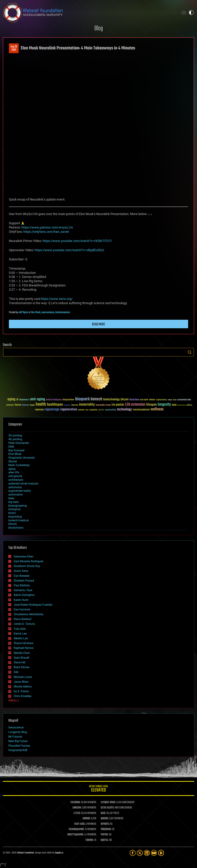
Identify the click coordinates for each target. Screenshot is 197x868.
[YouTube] (154, 853)
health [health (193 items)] (41, 405)
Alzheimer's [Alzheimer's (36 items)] (24, 400)
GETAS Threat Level (98, 789)
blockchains (16, 528)
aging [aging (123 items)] (11, 399)
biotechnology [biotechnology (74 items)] (111, 400)
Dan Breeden (22, 576)
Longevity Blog (18, 732)
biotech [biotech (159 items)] (96, 399)
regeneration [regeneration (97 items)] (69, 409)
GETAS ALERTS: (108, 808)
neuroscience (48, 312)
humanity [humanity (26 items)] (67, 405)
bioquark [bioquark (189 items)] (82, 399)
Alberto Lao (21, 638)
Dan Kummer (22, 609)
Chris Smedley (23, 696)
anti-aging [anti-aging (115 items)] (38, 399)
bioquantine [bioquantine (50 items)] (68, 400)
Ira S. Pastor (21, 691)
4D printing (15, 439)
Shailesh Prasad (24, 581)
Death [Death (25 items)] (175, 400)
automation (16, 494)
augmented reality (20, 491)
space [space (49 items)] (101, 410)
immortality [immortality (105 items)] (87, 405)
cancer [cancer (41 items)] (152, 400)
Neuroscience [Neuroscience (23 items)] (182, 405)
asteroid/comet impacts (23, 484)
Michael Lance (23, 677)
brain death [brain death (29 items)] (144, 400)
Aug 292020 (14, 48)
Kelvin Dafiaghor (24, 595)
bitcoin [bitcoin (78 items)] (125, 400)
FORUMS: (90, 840)
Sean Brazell (21, 658)
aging (12, 469)
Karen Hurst (21, 600)
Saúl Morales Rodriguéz (29, 561)
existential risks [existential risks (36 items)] (184, 400)
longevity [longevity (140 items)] (164, 405)
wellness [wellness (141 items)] (157, 409)
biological (14, 509)
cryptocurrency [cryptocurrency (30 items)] (161, 400)
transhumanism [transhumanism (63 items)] (141, 410)
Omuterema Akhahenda (28, 614)
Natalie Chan (22, 653)
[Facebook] (133, 853)
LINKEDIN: (77, 808)
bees (11, 498)
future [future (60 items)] (18, 405)
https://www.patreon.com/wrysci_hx (47, 227)
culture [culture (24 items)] (170, 400)
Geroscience (16, 727)
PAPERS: (105, 835)
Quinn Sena (21, 571)
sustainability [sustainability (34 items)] (111, 410)
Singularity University (22, 458)
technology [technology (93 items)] (124, 410)
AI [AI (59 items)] (17, 400)
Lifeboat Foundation (25, 853)
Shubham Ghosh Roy (27, 566)
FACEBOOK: (75, 802)
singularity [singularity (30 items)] (93, 410)
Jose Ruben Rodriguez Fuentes (33, 605)
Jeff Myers (23, 312)
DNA (11, 447)
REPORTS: (105, 824)
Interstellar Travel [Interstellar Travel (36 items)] (103, 405)
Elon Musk (36, 312)
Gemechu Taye (23, 590)
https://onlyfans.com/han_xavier (46, 232)
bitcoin (13, 524)
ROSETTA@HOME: (76, 835)
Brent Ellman (22, 667)
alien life (14, 472)
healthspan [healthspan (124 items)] (55, 405)
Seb (16, 672)
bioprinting (15, 517)
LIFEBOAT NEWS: (108, 802)
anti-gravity (15, 476)
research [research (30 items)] (81, 410)
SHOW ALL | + (14, 701)
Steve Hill (20, 662)
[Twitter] (140, 853)
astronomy (15, 487)
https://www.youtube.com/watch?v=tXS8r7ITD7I (77, 241)
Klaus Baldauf (23, 619)
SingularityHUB (18, 750)
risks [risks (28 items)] (87, 410)
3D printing (15, 436)
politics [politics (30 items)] (189, 405)
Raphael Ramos (24, 648)
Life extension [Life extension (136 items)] (135, 405)
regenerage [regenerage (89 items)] (52, 410)
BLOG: (103, 813)
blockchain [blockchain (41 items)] (134, 400)
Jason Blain (21, 682)
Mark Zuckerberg (19, 465)
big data (13, 502)
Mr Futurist (15, 737)
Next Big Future (18, 741)
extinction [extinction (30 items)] (10, 405)
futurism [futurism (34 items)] (26, 405)
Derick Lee (20, 634)
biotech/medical (19, 520)
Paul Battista (22, 585)
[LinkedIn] (147, 853)
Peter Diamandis (19, 443)
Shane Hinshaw (23, 643)
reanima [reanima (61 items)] (39, 410)
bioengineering (18, 506)
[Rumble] (161, 853)
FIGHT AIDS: (80, 824)
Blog (99, 29)
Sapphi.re (59, 853)
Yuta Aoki (20, 629)
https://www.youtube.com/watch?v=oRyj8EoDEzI (69, 250)
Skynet (13, 461)
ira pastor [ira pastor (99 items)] (118, 405)
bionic (12, 513)
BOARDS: (105, 819)
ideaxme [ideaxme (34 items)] (75, 405)
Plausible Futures (19, 746)
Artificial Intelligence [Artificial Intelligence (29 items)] (54, 400)
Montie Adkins (23, 687)
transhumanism (63, 312)
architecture (16, 480)
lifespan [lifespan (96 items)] (151, 405)
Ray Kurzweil (16, 450)
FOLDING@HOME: (77, 829)
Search (190, 352)
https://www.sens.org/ (57, 299)
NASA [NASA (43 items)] (174, 405)
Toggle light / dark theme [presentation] (191, 13)
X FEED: (77, 813)
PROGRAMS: (106, 829)
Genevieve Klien (23, 556)
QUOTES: (105, 840)
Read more (99, 324)
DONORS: (87, 819)
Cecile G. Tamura (24, 624)
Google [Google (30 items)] (32, 405)
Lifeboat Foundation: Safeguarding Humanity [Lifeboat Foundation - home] (90, 13)
